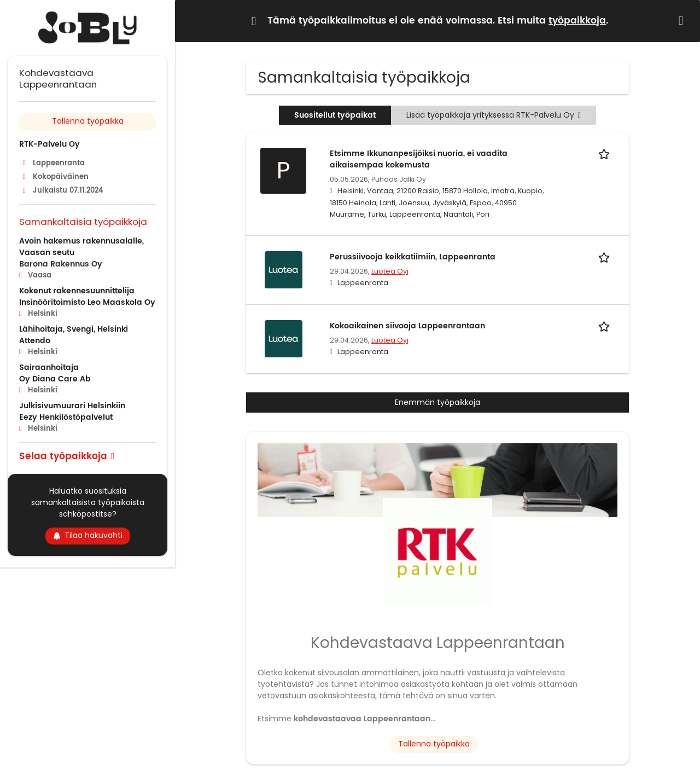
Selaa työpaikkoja (63, 456)
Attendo (35, 341)
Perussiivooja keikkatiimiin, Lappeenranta (413, 257)
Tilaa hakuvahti (88, 535)
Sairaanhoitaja (49, 367)
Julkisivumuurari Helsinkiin (72, 406)
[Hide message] (683, 21)
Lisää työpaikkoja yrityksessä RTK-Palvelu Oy (494, 115)
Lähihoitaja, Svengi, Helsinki (74, 329)
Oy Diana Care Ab (55, 379)
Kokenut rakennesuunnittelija (77, 291)
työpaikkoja (577, 21)
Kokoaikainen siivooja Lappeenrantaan (407, 326)
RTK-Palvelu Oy (49, 144)
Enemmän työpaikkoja (437, 402)
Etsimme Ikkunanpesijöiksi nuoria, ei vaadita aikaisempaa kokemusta (419, 159)
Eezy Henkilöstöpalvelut (66, 417)
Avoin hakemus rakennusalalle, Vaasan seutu (81, 247)
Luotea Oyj (390, 271)
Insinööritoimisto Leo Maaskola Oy (87, 302)
